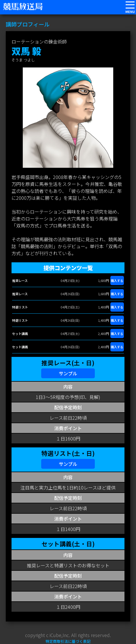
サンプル (68, 373)
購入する (117, 280)
